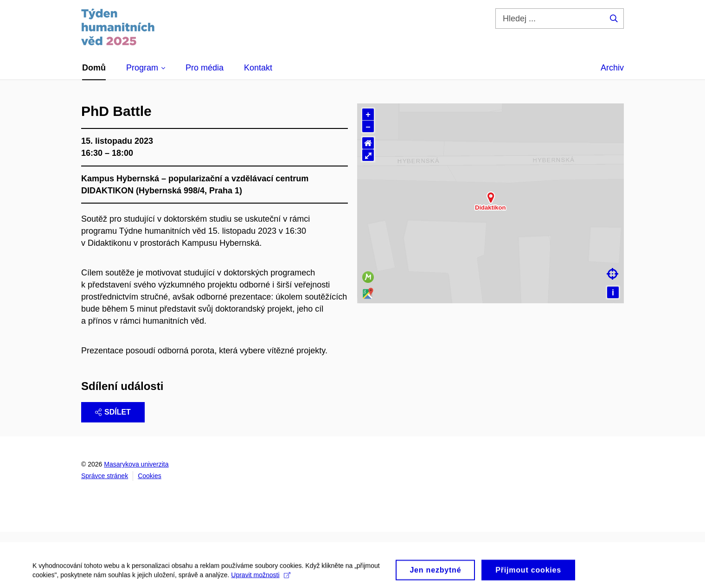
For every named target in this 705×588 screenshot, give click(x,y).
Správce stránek (105, 476)
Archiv (612, 68)
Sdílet (113, 412)
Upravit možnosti (260, 580)
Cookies (150, 476)
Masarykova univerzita (136, 464)
